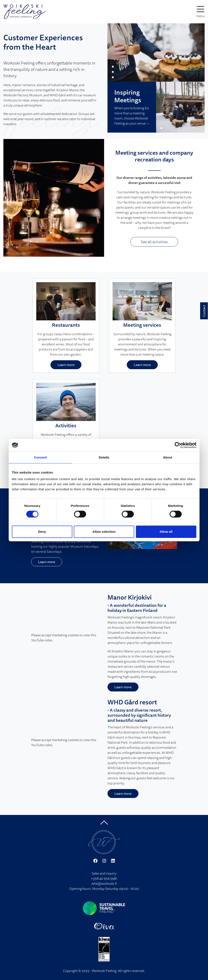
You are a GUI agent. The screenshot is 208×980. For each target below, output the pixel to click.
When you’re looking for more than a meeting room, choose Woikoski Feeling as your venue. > (132, 116)
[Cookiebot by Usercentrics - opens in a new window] (178, 445)
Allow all (166, 532)
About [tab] (168, 457)
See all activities (154, 242)
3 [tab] (113, 77)
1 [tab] (113, 67)
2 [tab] (113, 72)
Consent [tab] (40, 457)
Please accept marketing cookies (55, 635)
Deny (42, 532)
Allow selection (104, 532)
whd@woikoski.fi (104, 883)
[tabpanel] (156, 53)
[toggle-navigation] (200, 12)
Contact (204, 311)
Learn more (66, 365)
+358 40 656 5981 (104, 878)
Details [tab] (104, 457)
